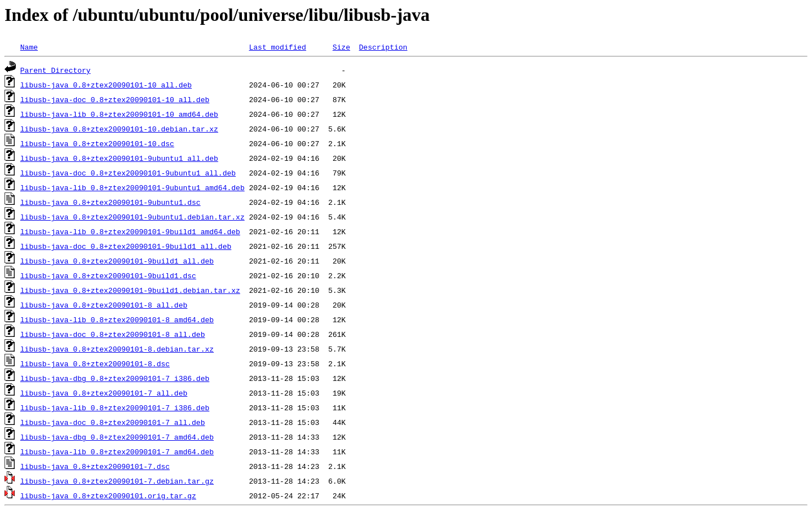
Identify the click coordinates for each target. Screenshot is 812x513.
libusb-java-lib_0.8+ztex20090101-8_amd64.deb (117, 319)
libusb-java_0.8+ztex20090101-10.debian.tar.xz (119, 129)
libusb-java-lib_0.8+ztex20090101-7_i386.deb (115, 407)
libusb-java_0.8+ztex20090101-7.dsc (95, 466)
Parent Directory (56, 70)
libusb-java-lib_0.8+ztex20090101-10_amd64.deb (119, 114)
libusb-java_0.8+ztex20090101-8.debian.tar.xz (117, 349)
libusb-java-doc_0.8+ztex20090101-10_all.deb (115, 99)
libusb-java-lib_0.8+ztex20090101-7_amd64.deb (117, 451)
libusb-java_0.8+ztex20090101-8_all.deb (104, 305)
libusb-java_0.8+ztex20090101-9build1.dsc (108, 275)
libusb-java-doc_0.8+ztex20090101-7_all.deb (113, 422)
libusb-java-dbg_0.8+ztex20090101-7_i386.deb (115, 378)
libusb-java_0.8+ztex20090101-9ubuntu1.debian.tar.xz (133, 217)
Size (341, 47)
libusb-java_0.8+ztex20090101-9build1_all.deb (117, 261)
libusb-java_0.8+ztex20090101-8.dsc (95, 363)
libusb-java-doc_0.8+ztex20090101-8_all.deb (113, 334)
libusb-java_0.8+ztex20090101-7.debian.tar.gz (117, 481)
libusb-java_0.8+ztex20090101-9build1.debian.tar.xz (130, 290)
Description (383, 47)
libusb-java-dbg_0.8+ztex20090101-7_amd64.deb (117, 437)
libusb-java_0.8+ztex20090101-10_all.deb (106, 85)
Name (29, 47)
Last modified (277, 47)
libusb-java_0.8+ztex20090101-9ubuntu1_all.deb (119, 158)
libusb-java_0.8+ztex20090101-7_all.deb (104, 393)
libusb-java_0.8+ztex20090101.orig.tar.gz (108, 496)
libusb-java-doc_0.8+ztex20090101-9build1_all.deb (126, 246)
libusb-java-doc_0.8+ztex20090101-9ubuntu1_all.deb (128, 173)
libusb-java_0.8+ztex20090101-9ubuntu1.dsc (111, 202)
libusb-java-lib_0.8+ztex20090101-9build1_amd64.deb (130, 231)
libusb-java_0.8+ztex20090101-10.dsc (97, 143)
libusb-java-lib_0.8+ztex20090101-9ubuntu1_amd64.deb (133, 187)
